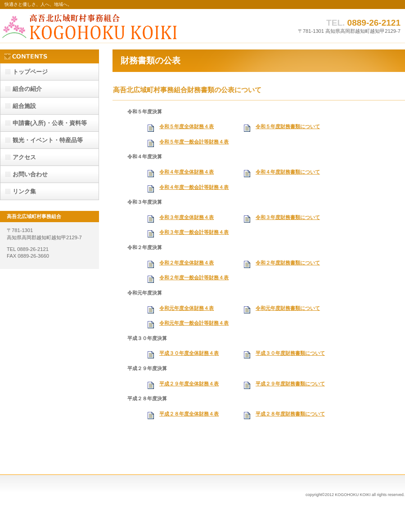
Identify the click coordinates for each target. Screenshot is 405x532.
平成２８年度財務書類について (290, 414)
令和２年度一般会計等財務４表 (194, 277)
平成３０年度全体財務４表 (189, 353)
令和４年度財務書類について (288, 172)
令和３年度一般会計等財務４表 (194, 232)
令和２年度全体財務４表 (187, 263)
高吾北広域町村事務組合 (90, 26)
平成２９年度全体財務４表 (189, 384)
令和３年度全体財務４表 (187, 217)
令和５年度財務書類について (288, 126)
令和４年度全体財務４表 (187, 172)
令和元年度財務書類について (288, 308)
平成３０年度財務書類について (290, 353)
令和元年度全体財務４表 (187, 308)
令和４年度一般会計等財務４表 (194, 187)
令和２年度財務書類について (288, 263)
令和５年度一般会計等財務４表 (194, 142)
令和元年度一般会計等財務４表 (194, 323)
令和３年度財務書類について (288, 217)
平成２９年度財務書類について (290, 384)
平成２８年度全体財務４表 (189, 414)
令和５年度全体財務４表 (187, 126)
